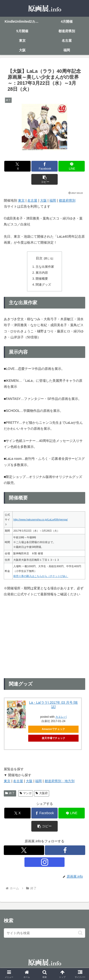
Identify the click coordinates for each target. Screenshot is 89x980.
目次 (39, 258)
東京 (21, 200)
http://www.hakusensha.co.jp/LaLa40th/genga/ (40, 519)
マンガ (26, 793)
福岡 (53, 200)
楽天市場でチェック (54, 738)
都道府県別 (67, 200)
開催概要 (42, 279)
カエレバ (61, 717)
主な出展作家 (45, 267)
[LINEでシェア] (72, 166)
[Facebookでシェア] (44, 166)
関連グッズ (43, 285)
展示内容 (42, 273)
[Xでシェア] (17, 166)
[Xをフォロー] (24, 850)
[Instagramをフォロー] (45, 862)
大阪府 (42, 793)
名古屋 (32, 200)
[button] (44, 179)
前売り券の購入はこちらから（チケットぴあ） (41, 576)
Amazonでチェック (53, 729)
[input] (44, 933)
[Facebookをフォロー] (65, 850)
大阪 (43, 200)
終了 (10, 793)
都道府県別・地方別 (60, 781)
